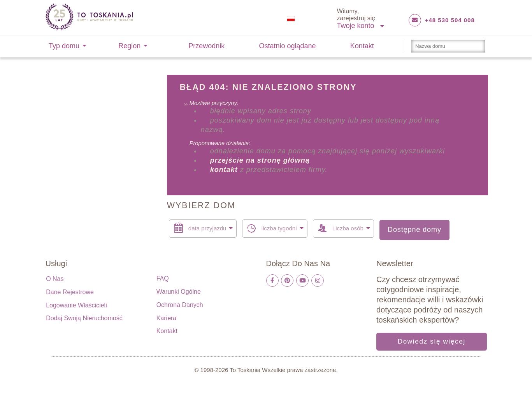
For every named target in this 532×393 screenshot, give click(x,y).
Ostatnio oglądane (288, 46)
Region (129, 46)
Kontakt (362, 46)
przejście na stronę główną (260, 160)
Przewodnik (206, 46)
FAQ (163, 278)
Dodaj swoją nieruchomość (84, 318)
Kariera (167, 318)
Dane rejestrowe (70, 292)
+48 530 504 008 (450, 20)
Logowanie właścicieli (76, 305)
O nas (55, 279)
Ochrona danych (180, 305)
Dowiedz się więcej (432, 341)
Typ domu (64, 46)
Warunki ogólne (179, 292)
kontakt (224, 170)
